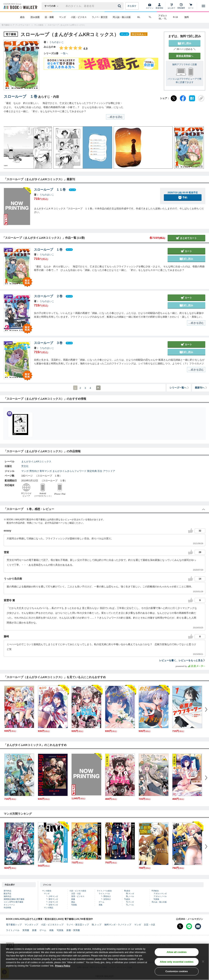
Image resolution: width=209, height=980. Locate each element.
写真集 (74, 905)
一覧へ (64, 53)
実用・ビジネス (78, 896)
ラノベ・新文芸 (100, 17)
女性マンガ (53, 905)
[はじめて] (171, 6)
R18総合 (155, 891)
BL (139, 17)
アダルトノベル (160, 896)
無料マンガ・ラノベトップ (118, 925)
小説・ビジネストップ (52, 925)
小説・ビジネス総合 (78, 891)
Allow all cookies (177, 955)
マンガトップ (31, 925)
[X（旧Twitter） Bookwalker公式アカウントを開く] (180, 926)
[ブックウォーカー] (20, 6)
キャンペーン (9, 905)
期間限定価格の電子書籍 (14, 899)
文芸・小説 (76, 894)
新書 (73, 899)
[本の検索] (53, 6)
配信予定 (7, 894)
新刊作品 (7, 891)
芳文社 (25, 466)
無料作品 (7, 896)
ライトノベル (104, 894)
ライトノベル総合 (104, 891)
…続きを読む (115, 117)
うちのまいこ (57, 42)
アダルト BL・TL (163, 17)
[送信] (120, 6)
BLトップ (97, 925)
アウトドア (109, 471)
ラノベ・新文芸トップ (78, 925)
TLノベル (130, 905)
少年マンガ (53, 896)
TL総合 (127, 899)
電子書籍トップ (14, 925)
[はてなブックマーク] (192, 98)
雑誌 (73, 902)
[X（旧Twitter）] (174, 98)
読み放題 (35, 17)
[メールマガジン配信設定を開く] (198, 926)
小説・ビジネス (79, 17)
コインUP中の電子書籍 (13, 902)
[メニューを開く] (203, 6)
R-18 (175, 17)
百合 (100, 471)
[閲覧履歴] (181, 6)
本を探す (132, 6)
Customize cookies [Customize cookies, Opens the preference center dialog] (177, 974)
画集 (101, 905)
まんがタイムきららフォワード (69, 471)
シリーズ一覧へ (179, 388)
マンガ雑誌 (49, 908)
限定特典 (92, 471)
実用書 (26, 930)
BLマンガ (130, 894)
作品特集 (7, 908)
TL (150, 17)
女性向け (107, 899)
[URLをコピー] (201, 98)
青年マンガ (46, 471)
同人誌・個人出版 (122, 17)
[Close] (203, 964)
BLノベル (130, 896)
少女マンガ (53, 902)
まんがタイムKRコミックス (36, 461)
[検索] (120, 6)
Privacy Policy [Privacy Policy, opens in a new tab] (63, 969)
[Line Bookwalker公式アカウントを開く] (189, 926)
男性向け (34, 471)
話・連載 (49, 17)
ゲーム (102, 902)
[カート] (191, 6)
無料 (187, 17)
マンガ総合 (47, 891)
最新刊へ (201, 388)
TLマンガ (130, 902)
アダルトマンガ (160, 894)
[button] (10, 148)
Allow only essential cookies (177, 965)
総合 (22, 17)
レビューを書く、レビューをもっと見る (182, 660)
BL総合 (127, 891)
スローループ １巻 (21, 96)
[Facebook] (183, 98)
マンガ (62, 17)
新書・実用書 (73, 930)
